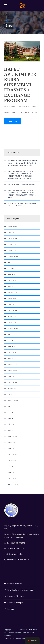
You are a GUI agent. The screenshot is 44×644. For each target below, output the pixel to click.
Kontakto (11, 609)
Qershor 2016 (13, 484)
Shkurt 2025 (12, 281)
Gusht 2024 (12, 316)
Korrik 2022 (12, 460)
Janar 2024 (11, 358)
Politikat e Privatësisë (16, 596)
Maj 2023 (11, 406)
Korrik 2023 (12, 394)
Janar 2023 (11, 430)
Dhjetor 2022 (12, 436)
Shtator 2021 (12, 478)
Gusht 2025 (12, 245)
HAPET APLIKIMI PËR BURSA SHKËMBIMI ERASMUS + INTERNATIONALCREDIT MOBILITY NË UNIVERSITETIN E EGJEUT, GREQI (22, 194)
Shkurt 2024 (12, 352)
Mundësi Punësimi (14, 584)
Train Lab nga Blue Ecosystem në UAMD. (21, 184)
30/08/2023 (10, 106)
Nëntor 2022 (12, 442)
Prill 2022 (11, 466)
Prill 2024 (11, 340)
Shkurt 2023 (12, 424)
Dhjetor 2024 (12, 293)
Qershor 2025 (13, 257)
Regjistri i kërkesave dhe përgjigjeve (22, 590)
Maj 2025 (11, 263)
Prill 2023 (11, 412)
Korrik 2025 (12, 251)
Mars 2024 (11, 346)
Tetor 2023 (12, 376)
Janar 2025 (11, 287)
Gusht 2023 (12, 388)
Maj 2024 (11, 334)
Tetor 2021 (11, 472)
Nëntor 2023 (12, 370)
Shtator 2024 (12, 310)
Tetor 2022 (12, 448)
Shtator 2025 (12, 239)
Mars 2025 (11, 275)
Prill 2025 (11, 269)
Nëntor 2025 (12, 227)
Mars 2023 (11, 418)
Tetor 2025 (12, 233)
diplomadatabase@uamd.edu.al (16, 560)
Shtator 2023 (12, 382)
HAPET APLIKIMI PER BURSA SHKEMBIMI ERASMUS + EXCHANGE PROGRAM (20, 85)
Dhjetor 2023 (12, 364)
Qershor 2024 (13, 328)
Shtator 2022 (12, 454)
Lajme (33, 106)
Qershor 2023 (13, 400)
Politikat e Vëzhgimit (15, 603)
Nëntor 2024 (12, 298)
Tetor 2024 (12, 304)
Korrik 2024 (12, 322)
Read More (13, 121)
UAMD (24, 106)
